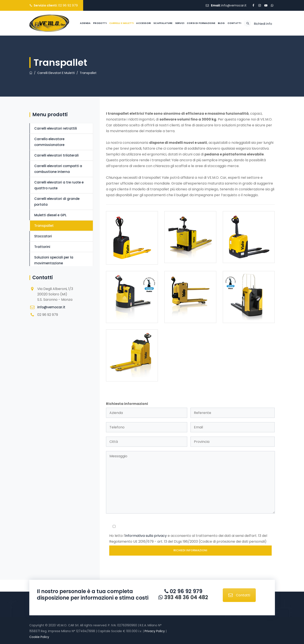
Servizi (169, 48)
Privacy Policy (155, 631)
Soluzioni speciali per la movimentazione (54, 260)
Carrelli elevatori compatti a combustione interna (58, 169)
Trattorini (42, 247)
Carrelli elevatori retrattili (56, 128)
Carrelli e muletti (111, 48)
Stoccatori (43, 236)
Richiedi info (263, 49)
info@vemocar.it (234, 5)
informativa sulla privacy (146, 536)
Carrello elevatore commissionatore (49, 142)
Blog (211, 48)
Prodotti (89, 48)
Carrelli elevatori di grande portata (57, 202)
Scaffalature (152, 48)
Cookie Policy (39, 637)
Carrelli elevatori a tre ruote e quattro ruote (59, 185)
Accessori (133, 48)
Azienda (75, 48)
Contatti (224, 48)
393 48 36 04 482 (186, 597)
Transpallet (44, 226)
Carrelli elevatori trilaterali (56, 155)
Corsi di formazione (190, 48)
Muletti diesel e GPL (50, 215)
